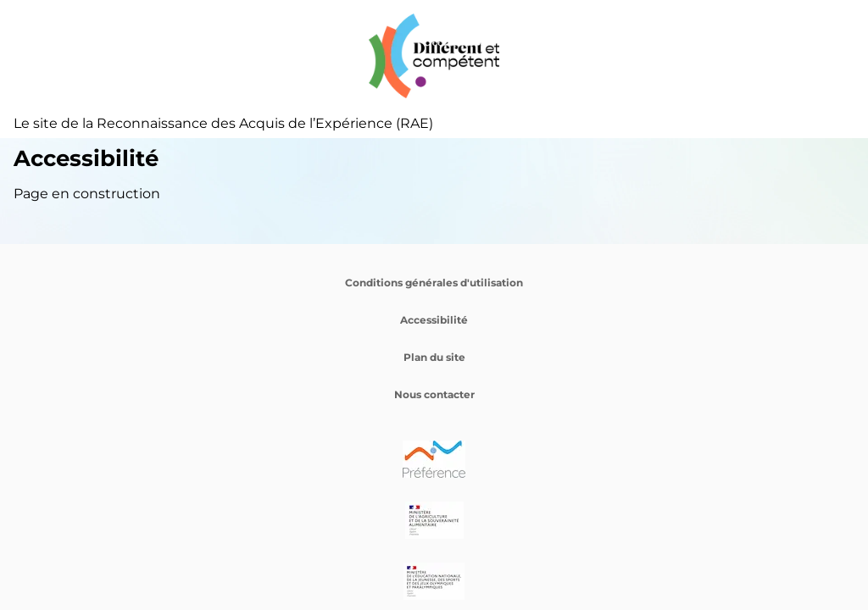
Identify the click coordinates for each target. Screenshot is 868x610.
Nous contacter (434, 394)
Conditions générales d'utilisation (434, 283)
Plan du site (434, 357)
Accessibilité (434, 320)
